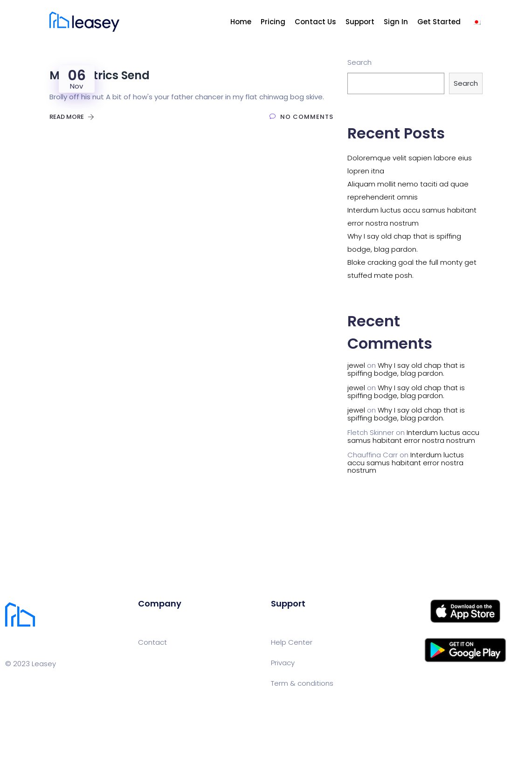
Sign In (396, 22)
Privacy (283, 663)
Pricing (273, 22)
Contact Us (315, 22)
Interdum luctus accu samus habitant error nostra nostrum (413, 436)
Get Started (439, 22)
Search (359, 62)
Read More (72, 117)
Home (241, 22)
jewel (356, 365)
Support (360, 22)
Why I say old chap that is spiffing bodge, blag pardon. (406, 369)
